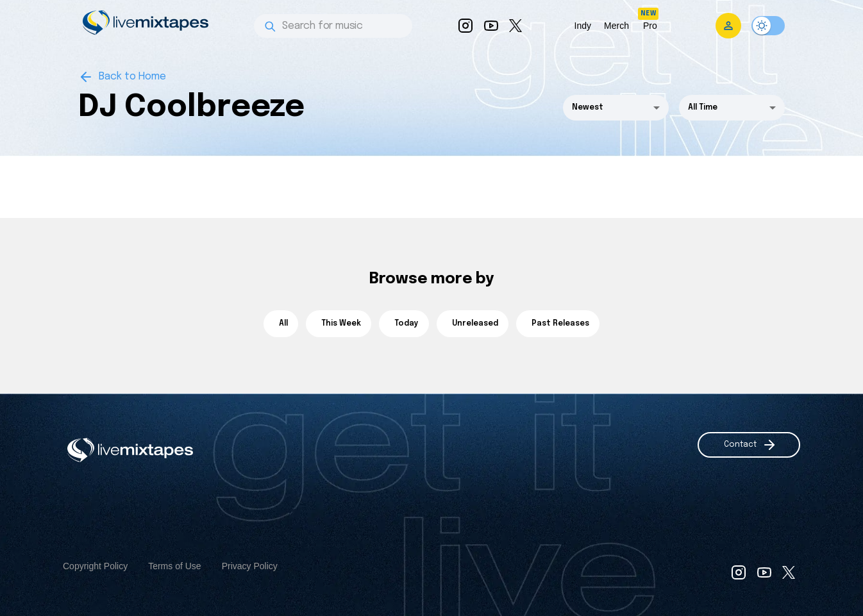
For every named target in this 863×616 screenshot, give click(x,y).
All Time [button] (703, 108)
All (281, 324)
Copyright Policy (95, 566)
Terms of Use (174, 566)
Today (404, 324)
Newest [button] (588, 108)
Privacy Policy (250, 566)
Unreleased (473, 324)
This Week (339, 324)
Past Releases (558, 324)
